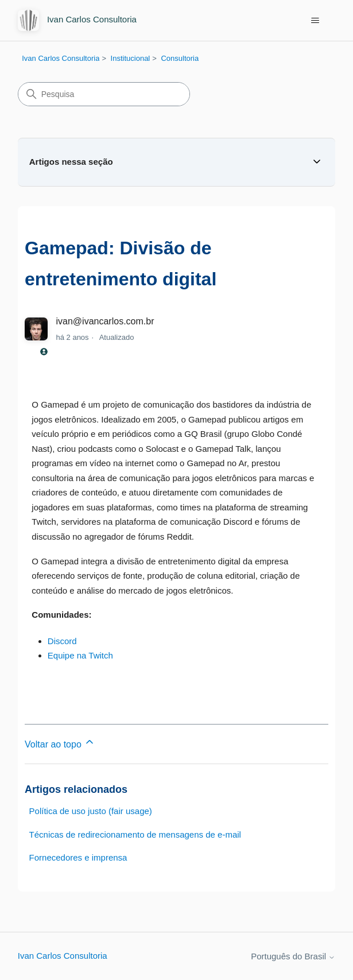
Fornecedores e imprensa (78, 857)
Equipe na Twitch (80, 655)
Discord (62, 641)
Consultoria (180, 58)
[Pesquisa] (104, 94)
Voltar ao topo (60, 743)
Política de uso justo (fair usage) (91, 811)
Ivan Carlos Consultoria (61, 58)
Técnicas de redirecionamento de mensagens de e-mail (135, 834)
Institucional (131, 58)
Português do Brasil (293, 956)
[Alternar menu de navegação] (315, 21)
